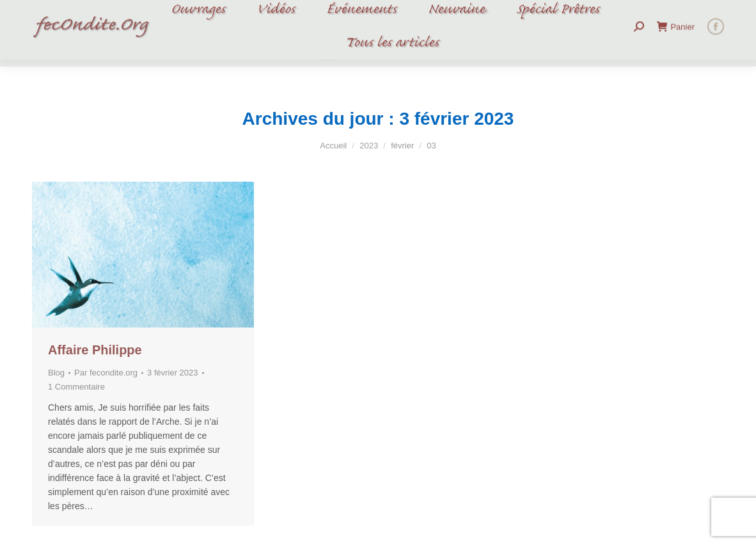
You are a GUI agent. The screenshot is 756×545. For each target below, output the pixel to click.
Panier (676, 33)
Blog (56, 373)
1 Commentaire (76, 387)
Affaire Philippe (95, 350)
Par (106, 373)
